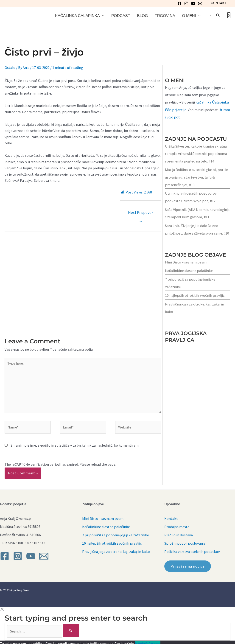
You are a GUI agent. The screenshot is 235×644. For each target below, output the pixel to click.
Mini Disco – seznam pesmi (186, 261)
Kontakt (171, 517)
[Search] (68, 628)
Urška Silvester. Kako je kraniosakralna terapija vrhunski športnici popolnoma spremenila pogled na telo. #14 (195, 154)
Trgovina (165, 16)
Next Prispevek (141, 215)
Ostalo (10, 69)
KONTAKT (219, 3)
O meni (191, 16)
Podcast (121, 16)
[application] (102, 16)
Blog (142, 16)
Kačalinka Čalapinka (80, 16)
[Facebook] (180, 3)
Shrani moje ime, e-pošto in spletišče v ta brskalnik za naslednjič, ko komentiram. (75, 445)
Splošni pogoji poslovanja (185, 541)
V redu (140, 641)
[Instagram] (187, 3)
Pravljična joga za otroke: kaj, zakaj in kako (116, 549)
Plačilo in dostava (178, 533)
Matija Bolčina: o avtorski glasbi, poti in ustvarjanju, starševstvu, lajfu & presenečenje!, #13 (196, 178)
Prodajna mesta (177, 525)
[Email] (200, 3)
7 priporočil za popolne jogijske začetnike (115, 533)
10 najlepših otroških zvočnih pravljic (194, 294)
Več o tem (152, 641)
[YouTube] (193, 3)
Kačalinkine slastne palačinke (189, 270)
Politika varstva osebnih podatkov (191, 549)
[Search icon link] (218, 16)
